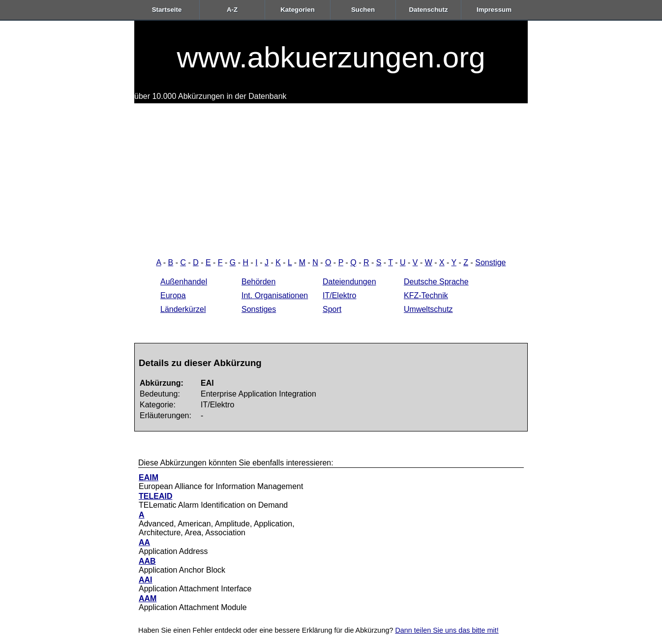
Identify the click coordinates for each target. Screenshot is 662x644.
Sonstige (490, 262)
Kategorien (298, 10)
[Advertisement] (331, 177)
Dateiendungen (349, 282)
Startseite (167, 10)
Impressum (494, 10)
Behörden (258, 282)
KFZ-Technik (426, 295)
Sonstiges (259, 309)
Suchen (363, 10)
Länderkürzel (183, 309)
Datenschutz (428, 10)
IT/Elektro (339, 295)
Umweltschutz (428, 309)
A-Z (232, 10)
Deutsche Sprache (436, 282)
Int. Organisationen (275, 295)
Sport (332, 309)
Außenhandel (184, 282)
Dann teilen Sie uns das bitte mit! (447, 630)
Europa (173, 295)
